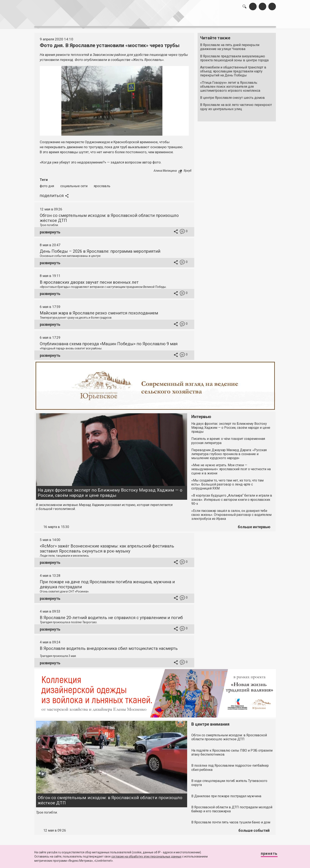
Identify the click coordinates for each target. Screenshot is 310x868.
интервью (145, 21)
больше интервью (254, 525)
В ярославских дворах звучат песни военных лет (89, 280)
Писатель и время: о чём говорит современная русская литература (228, 439)
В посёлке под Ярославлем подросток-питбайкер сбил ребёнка (230, 765)
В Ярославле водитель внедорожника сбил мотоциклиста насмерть (109, 646)
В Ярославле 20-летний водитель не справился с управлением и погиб (111, 615)
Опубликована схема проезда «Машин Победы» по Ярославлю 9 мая (109, 341)
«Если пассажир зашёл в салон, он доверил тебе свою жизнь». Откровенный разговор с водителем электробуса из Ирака (231, 512)
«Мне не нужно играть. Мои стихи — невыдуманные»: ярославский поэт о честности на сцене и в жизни (231, 467)
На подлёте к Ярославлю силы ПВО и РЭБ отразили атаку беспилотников (232, 750)
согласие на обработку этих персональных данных (146, 856)
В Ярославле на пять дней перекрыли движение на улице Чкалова (230, 45)
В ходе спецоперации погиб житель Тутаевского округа (229, 780)
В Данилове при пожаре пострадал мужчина (226, 794)
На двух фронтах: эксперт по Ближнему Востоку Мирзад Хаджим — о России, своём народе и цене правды (110, 490)
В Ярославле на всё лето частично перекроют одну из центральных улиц (236, 105)
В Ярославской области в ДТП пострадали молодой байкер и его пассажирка (232, 807)
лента (94, 21)
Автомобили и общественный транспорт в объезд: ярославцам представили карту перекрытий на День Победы (233, 69)
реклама (258, 21)
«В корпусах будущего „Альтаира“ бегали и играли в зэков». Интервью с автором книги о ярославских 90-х (232, 497)
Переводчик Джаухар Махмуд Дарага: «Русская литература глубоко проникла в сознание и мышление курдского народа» (229, 452)
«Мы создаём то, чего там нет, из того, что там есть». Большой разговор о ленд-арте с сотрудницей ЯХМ (227, 482)
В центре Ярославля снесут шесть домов (232, 96)
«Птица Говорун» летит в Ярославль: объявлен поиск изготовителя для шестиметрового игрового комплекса (230, 84)
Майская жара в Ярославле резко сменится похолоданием (99, 311)
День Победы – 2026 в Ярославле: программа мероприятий (100, 249)
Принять (265, 855)
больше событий (254, 828)
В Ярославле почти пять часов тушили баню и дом (231, 820)
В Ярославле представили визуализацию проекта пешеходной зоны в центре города (234, 56)
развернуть (50, 230)
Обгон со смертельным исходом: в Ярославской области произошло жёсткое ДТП (110, 798)
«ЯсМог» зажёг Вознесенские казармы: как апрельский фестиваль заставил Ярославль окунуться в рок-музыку (107, 546)
